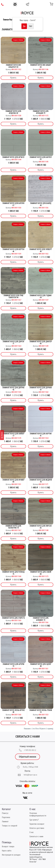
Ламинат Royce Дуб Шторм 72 (13, 665)
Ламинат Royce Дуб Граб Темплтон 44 (13, 297)
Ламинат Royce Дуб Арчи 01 (13, 157)
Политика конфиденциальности (38, 814)
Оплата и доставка (37, 828)
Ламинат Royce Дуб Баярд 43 (41, 204)
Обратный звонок (27, 757)
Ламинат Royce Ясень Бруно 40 (13, 711)
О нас (32, 832)
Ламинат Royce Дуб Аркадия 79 (41, 112)
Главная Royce (8, 20)
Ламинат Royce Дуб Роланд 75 (13, 573)
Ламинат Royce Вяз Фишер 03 (41, 66)
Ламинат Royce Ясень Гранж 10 (41, 711)
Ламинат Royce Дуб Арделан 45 (13, 112)
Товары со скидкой (9, 826)
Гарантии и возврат (37, 824)
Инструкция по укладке (11, 855)
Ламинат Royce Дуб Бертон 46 (13, 250)
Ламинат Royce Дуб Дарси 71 (13, 343)
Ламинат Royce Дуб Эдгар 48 (41, 665)
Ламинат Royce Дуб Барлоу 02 (41, 158)
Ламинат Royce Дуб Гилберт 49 (41, 250)
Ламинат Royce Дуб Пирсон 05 (41, 527)
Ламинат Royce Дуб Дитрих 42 (13, 389)
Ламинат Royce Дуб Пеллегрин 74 (13, 527)
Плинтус (5, 813)
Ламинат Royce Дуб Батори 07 (13, 204)
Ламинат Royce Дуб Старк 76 (13, 618)
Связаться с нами (36, 836)
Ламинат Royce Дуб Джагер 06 (41, 343)
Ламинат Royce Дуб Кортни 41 (41, 435)
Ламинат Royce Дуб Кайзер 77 (13, 435)
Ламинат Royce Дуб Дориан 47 (41, 389)
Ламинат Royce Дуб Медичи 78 (41, 481)
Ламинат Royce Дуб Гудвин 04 (41, 297)
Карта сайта (7, 851)
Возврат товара (8, 847)
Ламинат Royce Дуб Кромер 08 (13, 481)
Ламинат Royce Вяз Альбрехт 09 (13, 66)
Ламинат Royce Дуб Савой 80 (41, 573)
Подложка (6, 817)
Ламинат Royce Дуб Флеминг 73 (41, 619)
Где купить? (34, 820)
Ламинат (5, 822)
